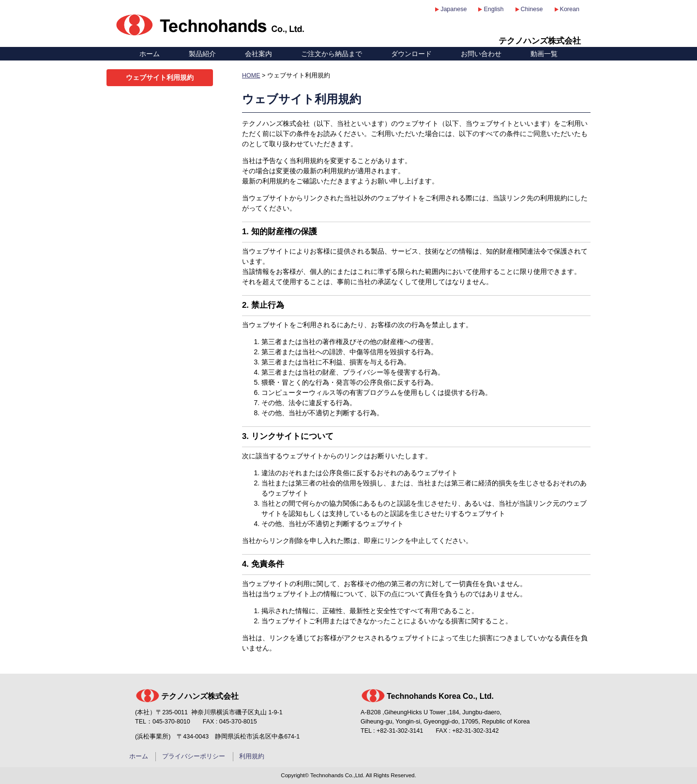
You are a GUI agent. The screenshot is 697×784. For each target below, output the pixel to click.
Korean (570, 9)
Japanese (454, 9)
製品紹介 (202, 54)
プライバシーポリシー (194, 756)
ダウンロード (411, 54)
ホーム (150, 54)
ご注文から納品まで (332, 54)
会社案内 (258, 54)
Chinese (532, 9)
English (493, 9)
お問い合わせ (481, 54)
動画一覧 (544, 54)
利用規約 (252, 756)
